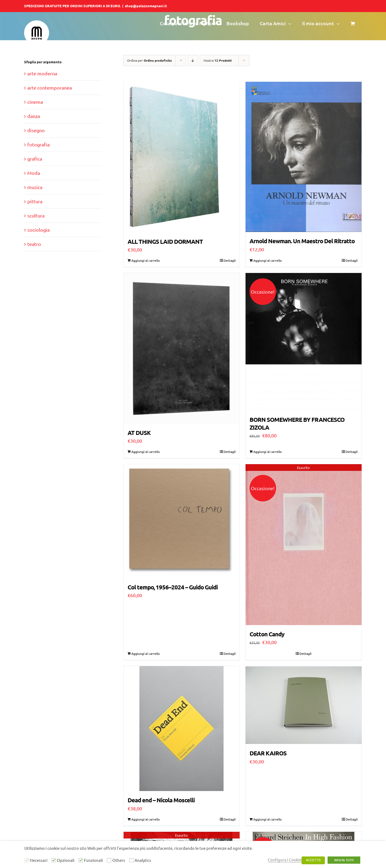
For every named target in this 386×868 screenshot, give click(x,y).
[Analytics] (131, 860)
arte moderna (42, 73)
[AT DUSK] (182, 349)
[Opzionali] (54, 860)
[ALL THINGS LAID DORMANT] (182, 157)
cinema (35, 102)
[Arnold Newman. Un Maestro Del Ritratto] (304, 157)
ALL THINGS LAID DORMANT (165, 242)
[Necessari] (27, 860)
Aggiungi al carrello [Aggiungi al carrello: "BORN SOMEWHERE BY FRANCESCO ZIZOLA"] (268, 452)
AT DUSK (139, 433)
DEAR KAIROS (268, 753)
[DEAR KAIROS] (304, 706)
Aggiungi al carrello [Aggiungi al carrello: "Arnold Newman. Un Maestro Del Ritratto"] (268, 261)
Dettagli (230, 261)
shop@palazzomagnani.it (146, 6)
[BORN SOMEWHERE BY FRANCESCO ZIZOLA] (304, 342)
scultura (36, 215)
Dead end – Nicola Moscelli (161, 801)
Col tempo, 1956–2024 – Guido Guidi (173, 588)
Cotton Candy (267, 635)
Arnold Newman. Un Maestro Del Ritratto (302, 241)
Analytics (143, 860)
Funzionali (93, 860)
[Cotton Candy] (304, 545)
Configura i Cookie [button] (285, 860)
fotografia (38, 144)
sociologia (38, 230)
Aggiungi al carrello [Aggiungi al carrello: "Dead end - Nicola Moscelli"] (146, 820)
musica (35, 187)
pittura (35, 201)
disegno (36, 130)
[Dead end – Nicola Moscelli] (182, 729)
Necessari (39, 860)
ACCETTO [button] (313, 860)
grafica (35, 159)
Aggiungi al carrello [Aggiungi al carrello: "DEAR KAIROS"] (268, 820)
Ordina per (149, 60)
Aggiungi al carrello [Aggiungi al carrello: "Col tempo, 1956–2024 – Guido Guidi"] (146, 654)
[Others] (109, 860)
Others (119, 860)
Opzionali (66, 860)
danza (34, 116)
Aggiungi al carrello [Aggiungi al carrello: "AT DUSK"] (146, 452)
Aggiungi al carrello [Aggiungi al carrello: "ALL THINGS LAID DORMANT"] (146, 261)
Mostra (218, 60)
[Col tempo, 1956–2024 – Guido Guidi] (182, 522)
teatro (34, 244)
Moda (34, 173)
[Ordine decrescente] (193, 60)
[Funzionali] (81, 860)
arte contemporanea (50, 88)
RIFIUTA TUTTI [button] (344, 860)
